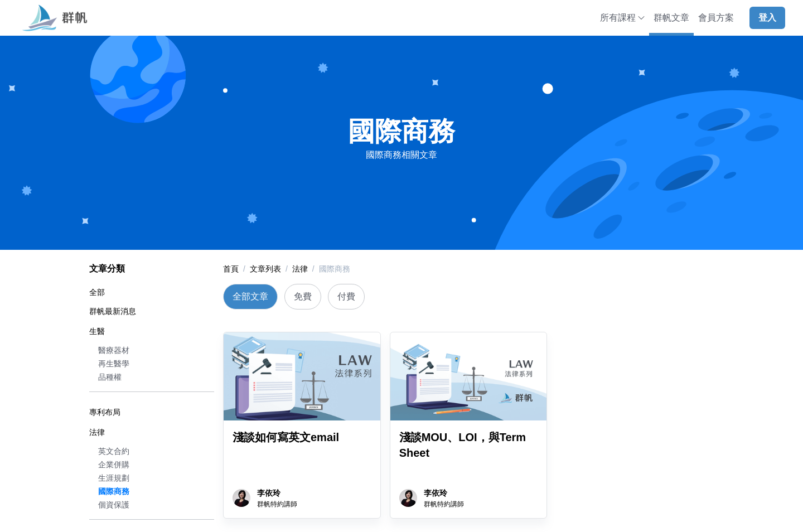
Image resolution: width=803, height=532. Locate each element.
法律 (97, 432)
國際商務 (114, 491)
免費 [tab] (303, 296)
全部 (97, 292)
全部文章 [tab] (250, 296)
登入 (767, 18)
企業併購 (114, 465)
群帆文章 (671, 18)
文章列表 (265, 269)
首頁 (231, 269)
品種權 (110, 377)
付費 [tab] (346, 296)
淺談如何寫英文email (286, 437)
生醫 (97, 331)
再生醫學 (114, 364)
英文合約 (114, 451)
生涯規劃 (114, 478)
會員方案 (716, 18)
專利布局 (105, 412)
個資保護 (114, 505)
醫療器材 (114, 350)
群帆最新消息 (113, 311)
